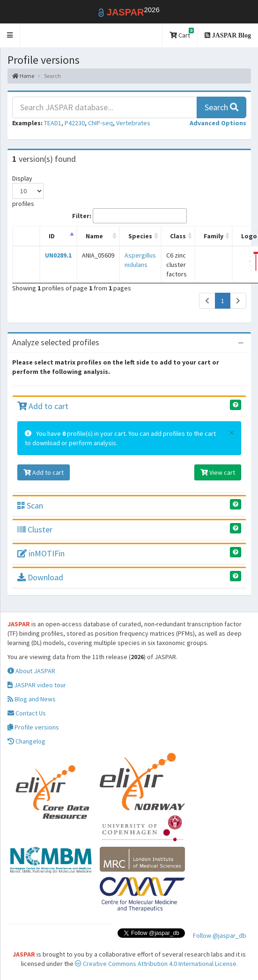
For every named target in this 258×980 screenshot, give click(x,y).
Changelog (26, 741)
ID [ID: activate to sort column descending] (52, 236)
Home (23, 76)
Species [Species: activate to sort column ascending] (140, 236)
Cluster (35, 529)
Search (221, 107)
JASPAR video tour (37, 685)
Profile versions (33, 727)
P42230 (75, 123)
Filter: (129, 216)
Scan (30, 505)
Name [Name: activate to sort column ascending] (94, 236)
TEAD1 (53, 123)
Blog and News (32, 699)
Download (40, 577)
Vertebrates (133, 123)
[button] (10, 35)
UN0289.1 (58, 255)
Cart (182, 34)
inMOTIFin (41, 553)
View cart (218, 472)
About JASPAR (31, 671)
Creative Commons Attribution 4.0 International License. (156, 964)
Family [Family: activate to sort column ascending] (214, 236)
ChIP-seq (100, 123)
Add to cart (43, 406)
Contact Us (27, 713)
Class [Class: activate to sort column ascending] (178, 236)
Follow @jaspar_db (220, 935)
